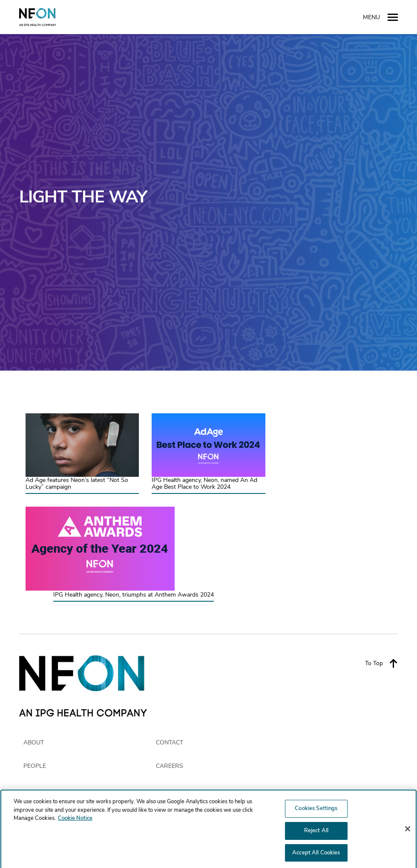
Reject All (316, 833)
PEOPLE (35, 766)
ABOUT (34, 743)
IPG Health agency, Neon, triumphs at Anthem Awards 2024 (134, 595)
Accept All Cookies (316, 855)
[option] (208, 202)
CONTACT (170, 743)
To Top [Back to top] (381, 663)
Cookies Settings (316, 811)
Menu (380, 17)
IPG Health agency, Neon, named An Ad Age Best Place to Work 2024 (204, 484)
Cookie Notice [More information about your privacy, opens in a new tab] (75, 821)
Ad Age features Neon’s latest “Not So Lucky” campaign (77, 484)
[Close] (408, 831)
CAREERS (170, 766)
